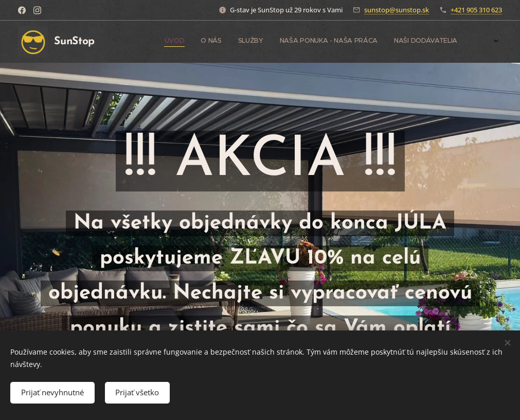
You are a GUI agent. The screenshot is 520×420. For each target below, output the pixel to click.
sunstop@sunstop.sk (397, 10)
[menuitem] (406, 42)
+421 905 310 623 (476, 10)
